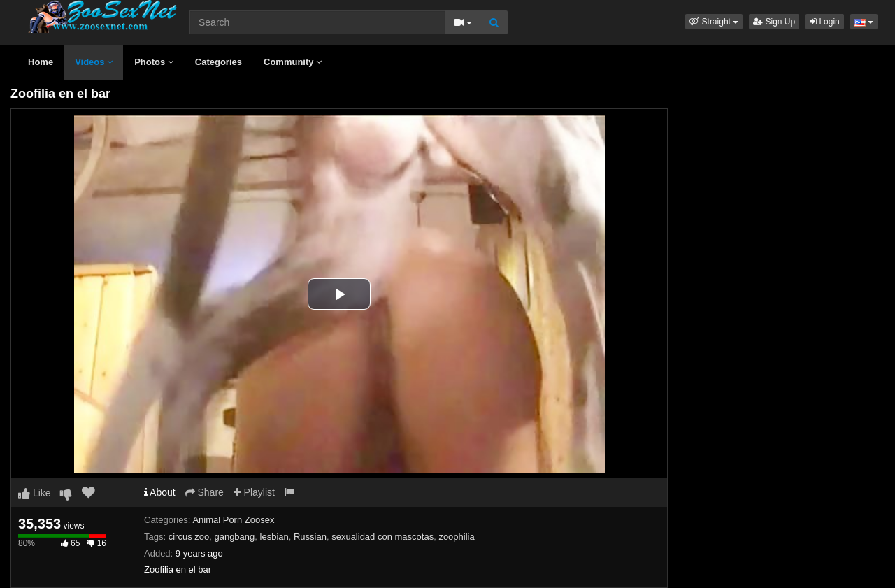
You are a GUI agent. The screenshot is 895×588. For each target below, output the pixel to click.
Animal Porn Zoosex (233, 520)
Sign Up (774, 22)
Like (35, 493)
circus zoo (189, 537)
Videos (94, 62)
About (160, 492)
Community (293, 62)
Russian (310, 537)
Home (41, 62)
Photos (154, 62)
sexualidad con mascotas (382, 537)
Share (205, 492)
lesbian (274, 537)
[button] (714, 22)
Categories (219, 62)
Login (825, 22)
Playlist (254, 492)
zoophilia (456, 537)
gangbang (234, 537)
